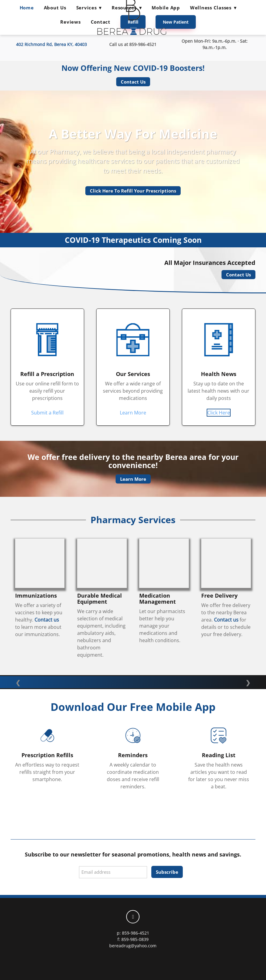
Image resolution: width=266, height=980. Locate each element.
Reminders (133, 755)
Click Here (219, 413)
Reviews (70, 22)
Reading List (219, 755)
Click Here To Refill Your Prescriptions (133, 191)
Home (27, 8)
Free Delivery (219, 596)
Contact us (47, 620)
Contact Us (133, 82)
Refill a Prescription (47, 374)
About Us (55, 8)
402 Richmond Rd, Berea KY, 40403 (51, 44)
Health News (219, 374)
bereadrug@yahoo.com (133, 946)
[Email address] (113, 872)
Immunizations (36, 596)
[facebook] (133, 917)
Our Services (133, 374)
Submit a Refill (47, 413)
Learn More (133, 413)
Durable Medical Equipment (100, 599)
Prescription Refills (47, 755)
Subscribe (167, 872)
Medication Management (158, 599)
